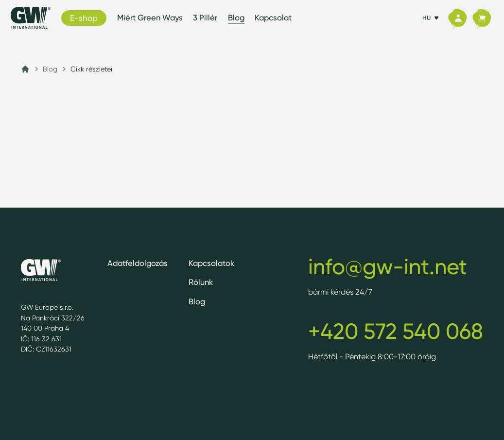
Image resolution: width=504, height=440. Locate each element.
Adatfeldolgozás (138, 263)
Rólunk (201, 282)
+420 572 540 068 (396, 331)
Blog (236, 18)
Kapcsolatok (211, 263)
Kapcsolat (273, 18)
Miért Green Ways (150, 18)
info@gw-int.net (388, 266)
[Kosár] (482, 18)
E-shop (84, 18)
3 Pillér (205, 18)
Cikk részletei (91, 69)
